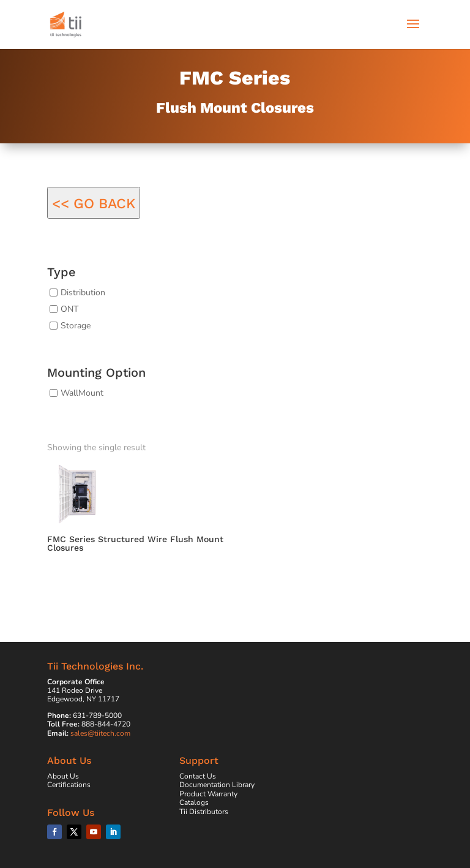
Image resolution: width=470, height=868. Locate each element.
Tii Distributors (204, 812)
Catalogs (194, 802)
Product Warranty (208, 794)
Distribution (83, 292)
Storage (76, 325)
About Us (63, 776)
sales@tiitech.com (100, 733)
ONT (69, 309)
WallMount (82, 393)
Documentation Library (217, 785)
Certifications (69, 785)
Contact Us (198, 776)
